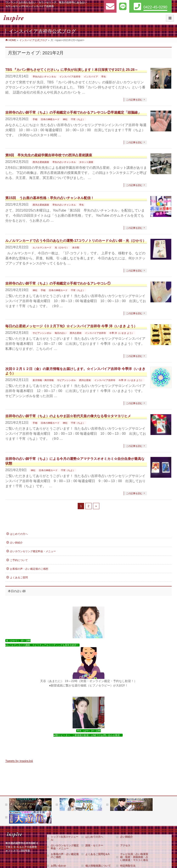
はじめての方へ (19, 534)
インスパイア (91, 77)
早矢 (104, 77)
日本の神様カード (50, 119)
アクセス (125, 845)
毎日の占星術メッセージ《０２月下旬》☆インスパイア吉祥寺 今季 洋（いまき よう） (71, 326)
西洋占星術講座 (41, 162)
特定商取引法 (128, 866)
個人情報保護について (98, 866)
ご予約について (19, 560)
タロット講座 (86, 162)
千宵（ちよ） (78, 119)
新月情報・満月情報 (43, 380)
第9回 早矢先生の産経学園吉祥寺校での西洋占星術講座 (49, 155)
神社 (65, 119)
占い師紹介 (16, 543)
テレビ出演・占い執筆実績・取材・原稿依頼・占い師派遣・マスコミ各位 (134, 857)
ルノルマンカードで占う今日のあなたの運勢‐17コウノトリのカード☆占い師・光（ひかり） (76, 241)
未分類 (76, 248)
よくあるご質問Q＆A (97, 854)
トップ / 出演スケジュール (65, 838)
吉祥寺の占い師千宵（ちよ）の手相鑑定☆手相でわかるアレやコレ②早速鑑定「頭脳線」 (73, 112)
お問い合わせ (58, 866)
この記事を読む (134, 100)
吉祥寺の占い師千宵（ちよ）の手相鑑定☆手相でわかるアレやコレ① (58, 283)
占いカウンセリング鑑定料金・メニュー (33, 551)
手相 (35, 119)
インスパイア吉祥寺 (70, 77)
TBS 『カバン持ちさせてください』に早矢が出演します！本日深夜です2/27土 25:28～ (72, 70)
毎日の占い (61, 333)
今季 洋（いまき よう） (122, 333)
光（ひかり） (62, 248)
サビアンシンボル (42, 333)
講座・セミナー (94, 845)
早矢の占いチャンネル (44, 77)
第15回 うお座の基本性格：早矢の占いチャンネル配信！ (50, 198)
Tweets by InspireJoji (19, 761)
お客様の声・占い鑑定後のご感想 (29, 569)
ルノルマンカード (42, 248)
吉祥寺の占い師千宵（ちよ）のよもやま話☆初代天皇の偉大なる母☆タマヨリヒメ (68, 416)
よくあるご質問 (19, 578)
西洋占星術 (76, 333)
